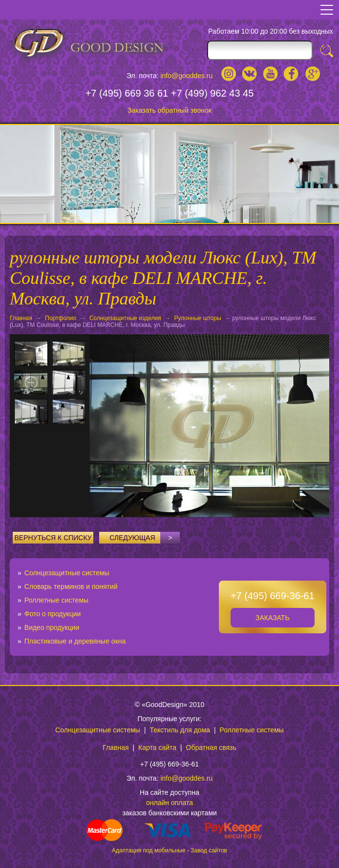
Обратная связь (211, 747)
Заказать (273, 618)
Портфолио (61, 318)
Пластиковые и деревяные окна (75, 641)
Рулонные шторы (197, 318)
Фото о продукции (53, 614)
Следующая (145, 538)
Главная (21, 318)
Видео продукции (52, 627)
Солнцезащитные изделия (125, 318)
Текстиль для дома (180, 730)
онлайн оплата (169, 803)
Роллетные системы (56, 600)
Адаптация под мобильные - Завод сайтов (169, 850)
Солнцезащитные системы (67, 573)
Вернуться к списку (53, 538)
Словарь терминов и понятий (71, 586)
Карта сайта (157, 747)
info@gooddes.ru (186, 76)
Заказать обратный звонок (169, 110)
